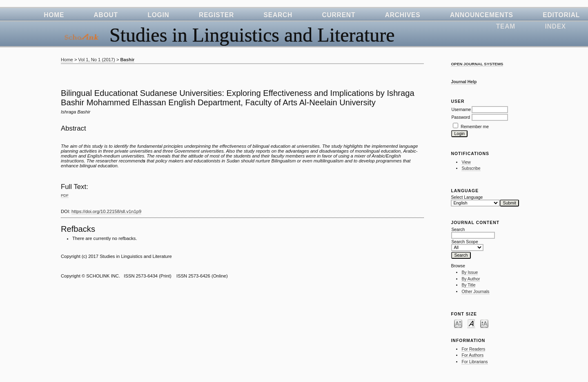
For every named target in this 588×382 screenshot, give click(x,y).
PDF (65, 195)
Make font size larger (484, 323)
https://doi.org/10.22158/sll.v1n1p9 (106, 211)
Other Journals (475, 292)
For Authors (472, 355)
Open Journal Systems (477, 64)
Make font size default (471, 323)
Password (461, 117)
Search (278, 15)
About (106, 15)
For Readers (473, 349)
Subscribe (471, 168)
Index (555, 26)
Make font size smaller (458, 323)
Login (158, 15)
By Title (468, 285)
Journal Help (464, 82)
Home (54, 15)
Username (461, 110)
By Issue (470, 272)
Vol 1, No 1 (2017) (97, 60)
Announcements (482, 15)
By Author (471, 279)
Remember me (475, 127)
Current (339, 15)
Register (216, 15)
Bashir (128, 60)
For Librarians (474, 362)
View (466, 162)
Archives (403, 15)
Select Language (467, 197)
